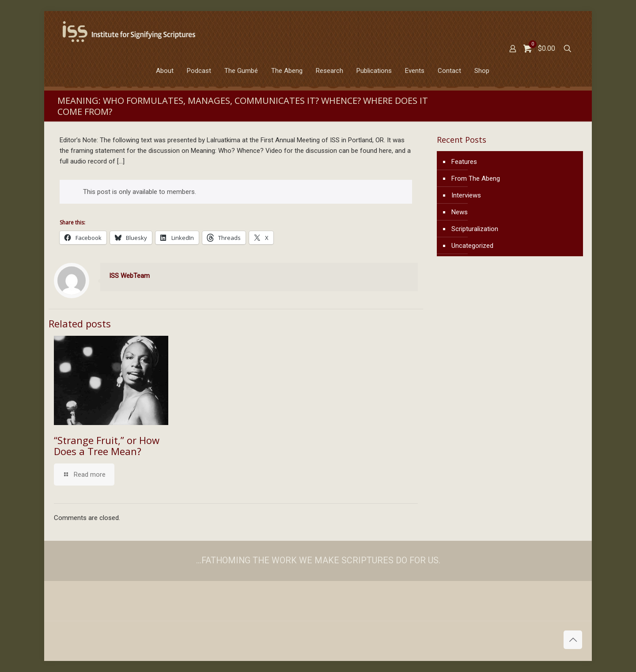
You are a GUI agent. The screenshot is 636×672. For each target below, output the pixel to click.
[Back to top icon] (573, 640)
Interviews (466, 195)
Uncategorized (472, 246)
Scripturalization (475, 229)
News (460, 212)
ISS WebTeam (129, 276)
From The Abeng (476, 178)
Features (464, 162)
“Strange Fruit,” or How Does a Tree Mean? (107, 446)
